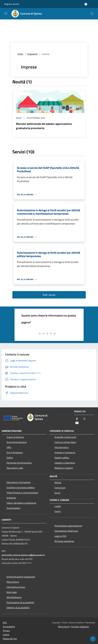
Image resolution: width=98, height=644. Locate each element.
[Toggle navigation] (6, 13)
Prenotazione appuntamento (68, 526)
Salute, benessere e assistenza (21, 503)
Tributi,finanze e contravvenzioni (22, 493)
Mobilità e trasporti (64, 468)
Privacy (6, 631)
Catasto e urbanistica (65, 463)
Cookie (6, 635)
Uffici (9, 447)
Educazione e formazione (19, 482)
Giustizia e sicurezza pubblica (21, 487)
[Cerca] (92, 14)
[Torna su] (93, 639)
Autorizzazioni (13, 508)
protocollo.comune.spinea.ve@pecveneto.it (23, 555)
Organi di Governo (15, 437)
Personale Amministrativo (19, 463)
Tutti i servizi (49, 295)
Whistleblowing (14, 597)
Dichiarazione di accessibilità (20, 602)
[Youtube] (77, 423)
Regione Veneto (12, 4)
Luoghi (58, 506)
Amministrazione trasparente (21, 577)
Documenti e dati (15, 468)
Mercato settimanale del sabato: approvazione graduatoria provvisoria (44, 126)
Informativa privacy (16, 587)
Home (20, 54)
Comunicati (60, 488)
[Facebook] (77, 419)
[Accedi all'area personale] (86, 4)
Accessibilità (9, 627)
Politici (10, 458)
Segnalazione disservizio (66, 531)
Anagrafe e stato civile (65, 437)
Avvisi (19, 118)
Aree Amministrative (17, 442)
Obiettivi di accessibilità (18, 608)
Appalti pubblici (62, 458)
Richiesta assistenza (64, 541)
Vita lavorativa (62, 447)
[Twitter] (84, 419)
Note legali (12, 592)
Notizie (58, 482)
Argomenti (32, 54)
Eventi (58, 511)
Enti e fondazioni (15, 452)
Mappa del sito (10, 639)
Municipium (64, 627)
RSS (5, 623)
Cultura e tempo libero (65, 442)
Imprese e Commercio (65, 452)
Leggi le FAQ (60, 536)
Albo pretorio (13, 582)
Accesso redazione (80, 627)
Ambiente (11, 498)
